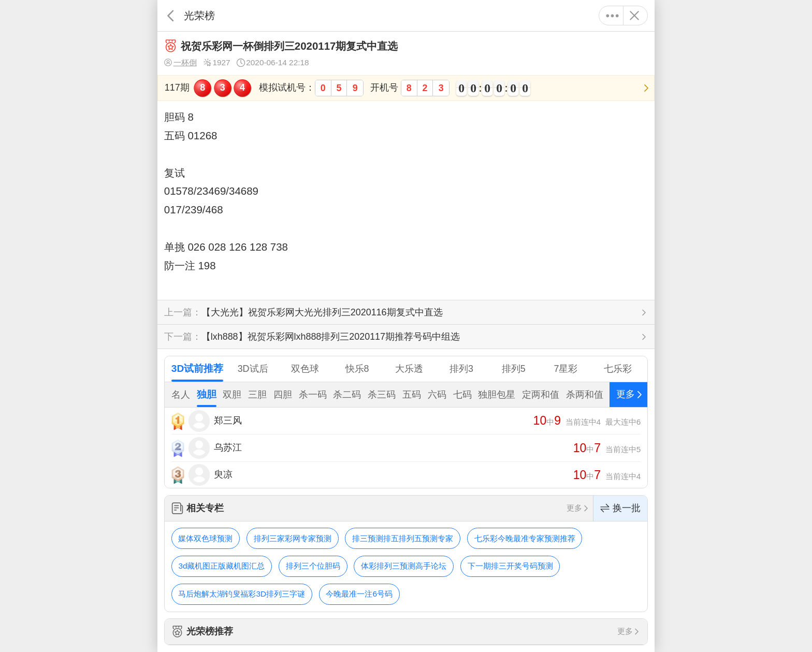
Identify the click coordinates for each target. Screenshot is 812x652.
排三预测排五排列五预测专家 (403, 538)
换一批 (620, 508)
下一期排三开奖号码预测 (510, 566)
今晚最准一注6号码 (359, 594)
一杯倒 (180, 63)
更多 (612, 16)
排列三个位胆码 (313, 566)
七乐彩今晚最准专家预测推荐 (525, 538)
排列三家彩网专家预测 (293, 538)
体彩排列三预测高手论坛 (404, 566)
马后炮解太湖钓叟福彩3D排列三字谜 (242, 594)
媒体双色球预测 (205, 538)
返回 (171, 16)
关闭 (634, 16)
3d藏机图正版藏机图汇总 (221, 566)
